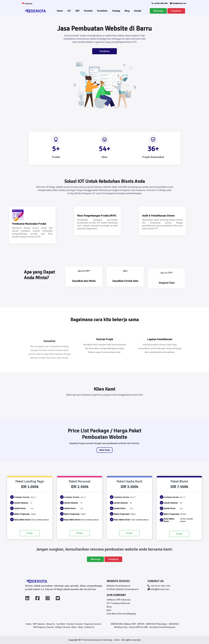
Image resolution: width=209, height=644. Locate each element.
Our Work (61, 624)
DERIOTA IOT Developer (157, 624)
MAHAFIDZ (174, 624)
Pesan (30, 533)
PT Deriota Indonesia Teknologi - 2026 (101, 640)
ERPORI (141, 624)
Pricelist (88, 11)
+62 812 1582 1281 (160, 3)
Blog (127, 11)
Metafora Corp (121, 627)
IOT (69, 11)
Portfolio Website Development (123, 589)
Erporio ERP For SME (138, 627)
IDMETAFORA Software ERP (123, 624)
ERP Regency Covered (43, 627)
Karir (109, 610)
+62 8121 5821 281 (159, 586)
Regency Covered (92, 624)
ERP (77, 11)
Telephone (176, 11)
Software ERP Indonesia (119, 600)
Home (60, 11)
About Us (51, 624)
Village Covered (62, 627)
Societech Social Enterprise (162, 627)
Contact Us (89, 627)
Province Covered (75, 624)
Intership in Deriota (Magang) (121, 614)
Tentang (116, 11)
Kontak (138, 11)
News (74, 627)
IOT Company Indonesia (118, 603)
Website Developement (118, 586)
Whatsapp (158, 11)
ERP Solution (39, 624)
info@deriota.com (178, 3)
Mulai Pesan (105, 450)
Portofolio (102, 11)
